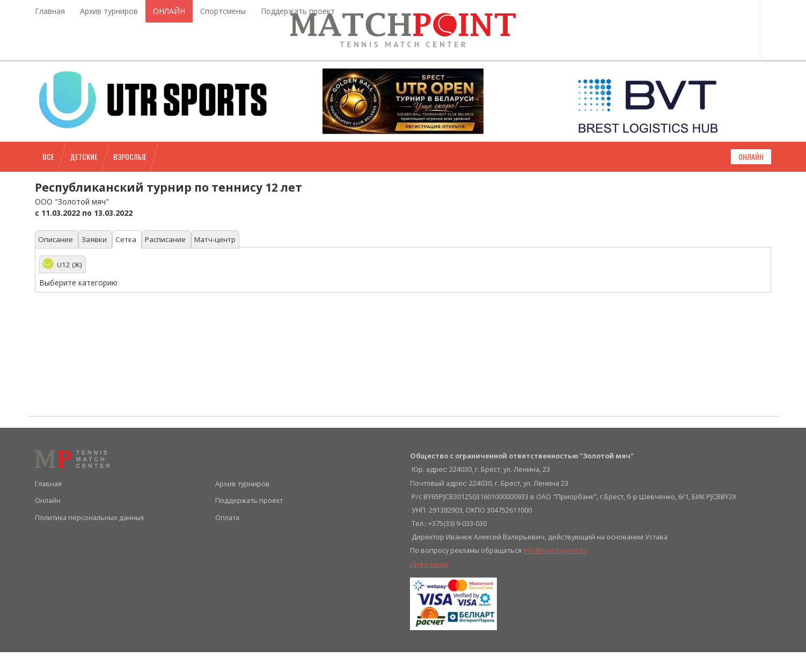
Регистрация (748, 53)
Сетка (133, 260)
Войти (752, 28)
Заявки (99, 260)
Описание (58, 260)
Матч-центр (229, 260)
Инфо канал (429, 584)
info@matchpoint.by (555, 571)
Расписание (176, 260)
